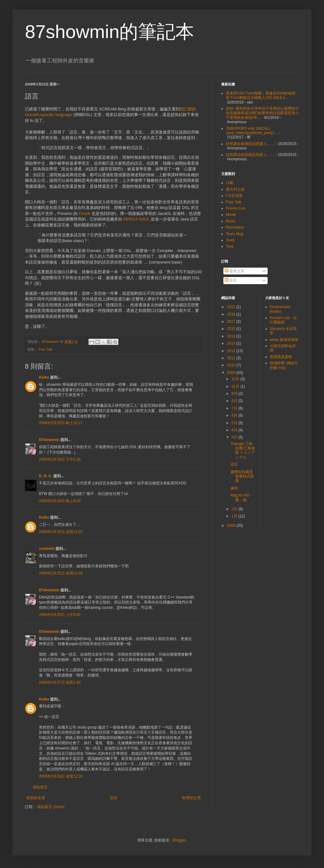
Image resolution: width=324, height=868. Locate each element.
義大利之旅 (235, 189)
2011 (232, 358)
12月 (236, 379)
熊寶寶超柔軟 (281, 357)
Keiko (44, 377)
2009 (232, 373)
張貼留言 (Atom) (51, 807)
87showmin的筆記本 (110, 32)
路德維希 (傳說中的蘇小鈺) (284, 365)
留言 (231, 280)
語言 (234, 464)
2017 (232, 322)
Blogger (179, 840)
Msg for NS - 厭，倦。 (241, 497)
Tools (230, 240)
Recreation (235, 227)
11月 (236, 386)
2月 (235, 509)
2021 (232, 307)
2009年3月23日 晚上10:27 (61, 423)
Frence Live (236, 208)
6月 (235, 415)
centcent (47, 549)
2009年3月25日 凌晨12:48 (61, 573)
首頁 (114, 798)
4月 (235, 430)
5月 (235, 423)
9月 (235, 394)
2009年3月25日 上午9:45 (60, 615)
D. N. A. (45, 476)
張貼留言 (40, 787)
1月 (235, 516)
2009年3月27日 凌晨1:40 (60, 682)
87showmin (49, 440)
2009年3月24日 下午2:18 (60, 459)
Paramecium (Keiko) (280, 309)
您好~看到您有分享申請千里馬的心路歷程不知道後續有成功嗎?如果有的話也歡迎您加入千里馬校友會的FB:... (262, 113)
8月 (235, 401)
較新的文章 (36, 798)
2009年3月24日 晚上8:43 (60, 501)
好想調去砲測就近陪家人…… (250, 144)
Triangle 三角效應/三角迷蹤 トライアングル (243, 451)
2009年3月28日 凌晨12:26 (61, 776)
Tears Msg (234, 234)
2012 (232, 351)
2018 (232, 314)
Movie (231, 215)
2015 (232, 329)
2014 (232, 336)
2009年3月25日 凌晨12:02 (61, 532)
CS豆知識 (234, 196)
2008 (232, 526)
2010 (232, 365)
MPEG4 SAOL (137, 219)
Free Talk (45, 349)
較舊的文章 (192, 798)
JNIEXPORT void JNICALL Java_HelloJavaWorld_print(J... (252, 131)
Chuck (85, 213)
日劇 (230, 183)
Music (231, 221)
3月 (235, 437)
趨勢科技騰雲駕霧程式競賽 (242, 476)
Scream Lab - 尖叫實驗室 (283, 320)
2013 (232, 343)
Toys (230, 246)
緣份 (234, 488)
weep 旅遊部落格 (284, 340)
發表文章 (234, 271)
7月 (235, 408)
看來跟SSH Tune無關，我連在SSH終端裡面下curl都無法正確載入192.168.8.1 (261, 95)
